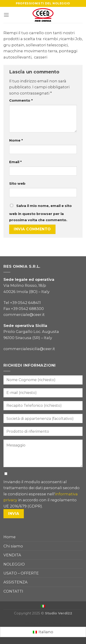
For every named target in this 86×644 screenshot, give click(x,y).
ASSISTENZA (15, 582)
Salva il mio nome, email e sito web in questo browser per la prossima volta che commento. (40, 213)
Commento (21, 100)
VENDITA (12, 555)
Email (15, 162)
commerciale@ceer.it (24, 315)
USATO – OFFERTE (21, 573)
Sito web (17, 184)
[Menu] (6, 15)
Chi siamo (13, 546)
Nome (16, 140)
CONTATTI (13, 591)
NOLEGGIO (14, 564)
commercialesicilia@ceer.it (29, 349)
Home (10, 537)
